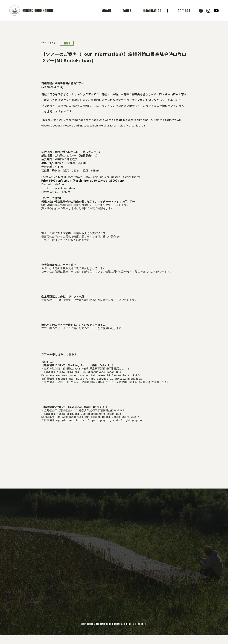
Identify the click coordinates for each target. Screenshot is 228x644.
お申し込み (48, 366)
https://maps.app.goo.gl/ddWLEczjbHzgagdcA (109, 385)
